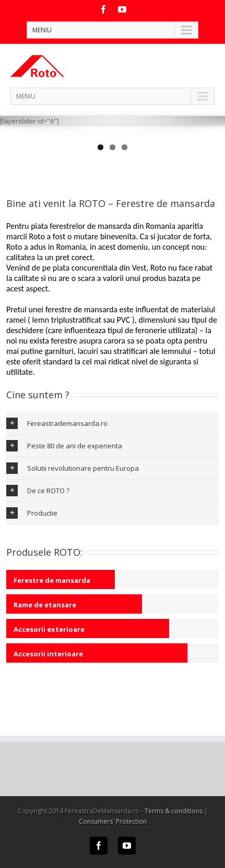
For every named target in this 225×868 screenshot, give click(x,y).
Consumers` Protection (113, 821)
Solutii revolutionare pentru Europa (73, 468)
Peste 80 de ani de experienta (64, 446)
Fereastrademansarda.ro (57, 423)
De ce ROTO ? (38, 491)
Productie (32, 513)
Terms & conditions (174, 811)
